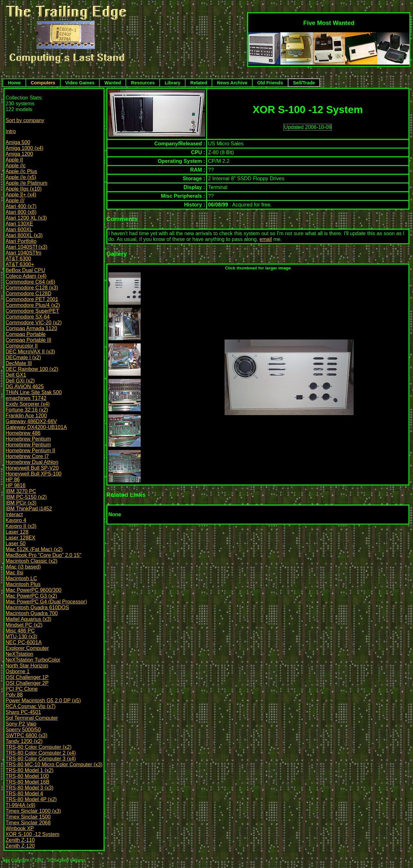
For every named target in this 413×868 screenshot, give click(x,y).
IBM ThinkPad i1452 (29, 509)
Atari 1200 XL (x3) (26, 218)
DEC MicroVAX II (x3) (30, 352)
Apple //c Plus (21, 171)
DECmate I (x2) (23, 357)
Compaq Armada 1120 (31, 328)
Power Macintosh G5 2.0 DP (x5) (43, 701)
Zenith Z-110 (20, 840)
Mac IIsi (14, 573)
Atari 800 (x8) (21, 212)
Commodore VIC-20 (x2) (34, 323)
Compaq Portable (26, 334)
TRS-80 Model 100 (27, 776)
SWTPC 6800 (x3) (26, 735)
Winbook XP (20, 828)
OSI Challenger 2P (27, 683)
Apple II (14, 160)
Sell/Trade (304, 83)
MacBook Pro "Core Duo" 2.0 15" (43, 555)
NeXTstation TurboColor (33, 660)
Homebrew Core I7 (27, 456)
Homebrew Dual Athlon (32, 462)
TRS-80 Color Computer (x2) (39, 747)
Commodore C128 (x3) (32, 288)
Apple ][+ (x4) (21, 195)
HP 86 (13, 480)
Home (14, 83)
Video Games (80, 83)
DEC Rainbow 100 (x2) (32, 369)
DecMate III (19, 363)
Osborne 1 (18, 671)
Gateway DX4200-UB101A (36, 427)
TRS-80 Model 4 (24, 794)
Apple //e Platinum (26, 183)
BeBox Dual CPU (25, 270)
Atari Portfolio (21, 241)
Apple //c (15, 166)
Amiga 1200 (19, 154)
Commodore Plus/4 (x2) (33, 305)
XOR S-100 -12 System (32, 834)
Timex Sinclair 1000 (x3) (33, 811)
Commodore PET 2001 (32, 299)
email (266, 239)
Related (199, 83)
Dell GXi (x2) (20, 381)
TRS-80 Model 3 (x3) (30, 788)
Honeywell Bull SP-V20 (32, 468)
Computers (43, 83)
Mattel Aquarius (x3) (28, 619)
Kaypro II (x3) (21, 526)
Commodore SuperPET (32, 311)
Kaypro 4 (16, 520)
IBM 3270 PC (21, 491)
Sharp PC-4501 (23, 712)
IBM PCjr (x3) (21, 503)
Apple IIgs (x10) (24, 189)
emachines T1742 (26, 398)
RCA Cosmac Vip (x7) (30, 706)
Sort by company (25, 120)
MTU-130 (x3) (21, 637)
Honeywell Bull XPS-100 (33, 474)
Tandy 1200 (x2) (24, 741)
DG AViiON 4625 (25, 387)
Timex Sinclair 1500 (28, 817)
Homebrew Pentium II (30, 450)
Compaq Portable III (28, 340)
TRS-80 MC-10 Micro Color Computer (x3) (54, 764)
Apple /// (15, 200)
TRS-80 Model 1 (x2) (30, 770)
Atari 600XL (19, 230)
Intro (11, 131)
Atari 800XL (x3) (24, 235)
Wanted (113, 83)
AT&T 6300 (18, 259)
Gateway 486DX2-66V (31, 421)
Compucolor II (22, 346)
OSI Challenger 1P (27, 677)
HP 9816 (15, 485)
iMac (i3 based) (23, 567)
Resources (143, 83)
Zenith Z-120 (20, 846)
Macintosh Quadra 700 (32, 613)
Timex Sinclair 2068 (28, 823)
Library (172, 83)
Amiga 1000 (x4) (24, 148)
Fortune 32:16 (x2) (27, 410)
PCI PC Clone (22, 689)
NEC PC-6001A (24, 642)
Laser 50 (15, 544)
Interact (14, 514)
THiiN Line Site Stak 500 (34, 392)
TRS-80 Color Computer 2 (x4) (41, 753)
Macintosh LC (21, 578)
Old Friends (270, 83)
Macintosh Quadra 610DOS (37, 607)
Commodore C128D (28, 293)
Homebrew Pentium (28, 439)
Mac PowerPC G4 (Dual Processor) (46, 602)
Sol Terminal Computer (32, 718)
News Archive (232, 83)
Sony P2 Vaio (21, 724)
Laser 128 (17, 532)
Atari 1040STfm (23, 253)
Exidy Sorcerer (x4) (28, 404)
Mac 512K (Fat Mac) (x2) (34, 549)
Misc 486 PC (20, 631)
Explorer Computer (27, 648)
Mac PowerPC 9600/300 (33, 590)
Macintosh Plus (23, 584)
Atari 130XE (19, 224)
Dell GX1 (16, 375)
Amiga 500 (18, 142)
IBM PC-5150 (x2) (26, 497)
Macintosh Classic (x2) (31, 561)
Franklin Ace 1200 (26, 416)
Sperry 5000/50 (23, 730)
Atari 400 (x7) (21, 206)
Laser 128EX (20, 538)
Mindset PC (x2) (24, 625)
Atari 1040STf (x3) (26, 247)
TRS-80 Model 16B (27, 782)
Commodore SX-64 (28, 317)
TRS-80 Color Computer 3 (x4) (41, 759)
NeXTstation (19, 654)
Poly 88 (14, 695)
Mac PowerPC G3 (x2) (31, 596)
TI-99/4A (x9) (20, 805)
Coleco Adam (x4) (26, 276)
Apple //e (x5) (21, 177)
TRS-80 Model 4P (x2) (31, 799)
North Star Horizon (27, 666)
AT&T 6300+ (20, 264)
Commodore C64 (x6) (30, 282)
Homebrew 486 (23, 433)
